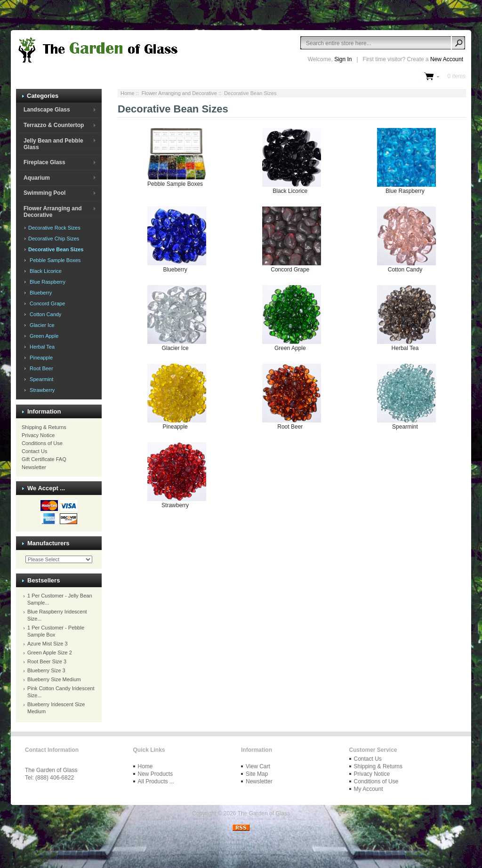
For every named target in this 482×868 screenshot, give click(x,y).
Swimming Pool (44, 193)
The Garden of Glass (264, 813)
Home (127, 93)
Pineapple (40, 358)
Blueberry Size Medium (54, 679)
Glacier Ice (41, 325)
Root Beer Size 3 (47, 661)
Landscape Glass (47, 110)
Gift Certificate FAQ (44, 459)
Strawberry (41, 390)
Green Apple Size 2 (50, 653)
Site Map (257, 774)
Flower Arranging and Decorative (179, 93)
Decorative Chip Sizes (53, 239)
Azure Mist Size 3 (48, 644)
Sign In (343, 59)
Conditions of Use (42, 443)
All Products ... (156, 781)
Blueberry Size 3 (46, 670)
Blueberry (39, 293)
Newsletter (34, 467)
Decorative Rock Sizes (54, 228)
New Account (447, 59)
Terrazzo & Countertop (54, 125)
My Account (369, 789)
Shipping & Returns (44, 427)
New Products (156, 774)
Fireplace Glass (44, 162)
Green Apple (43, 336)
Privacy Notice (38, 435)
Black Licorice (44, 271)
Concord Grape (46, 303)
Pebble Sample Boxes (54, 260)
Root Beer (40, 368)
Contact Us (34, 451)
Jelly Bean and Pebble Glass (53, 144)
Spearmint (40, 379)
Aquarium (37, 178)
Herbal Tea (41, 347)
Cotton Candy (44, 314)
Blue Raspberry (46, 282)
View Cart (258, 766)
